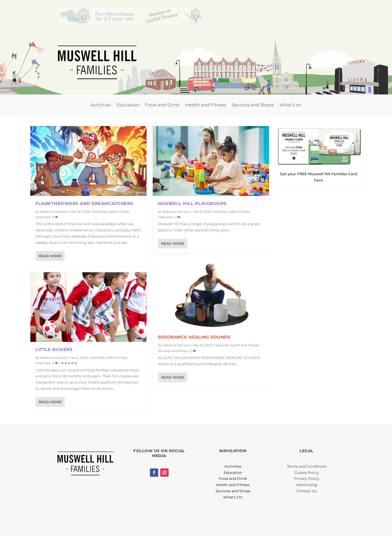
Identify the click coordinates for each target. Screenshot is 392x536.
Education (128, 105)
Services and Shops (253, 105)
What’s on (290, 105)
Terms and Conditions (307, 466)
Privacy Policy (307, 479)
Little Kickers (54, 350)
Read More (50, 256)
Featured (43, 217)
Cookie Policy (307, 473)
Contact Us (307, 491)
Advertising (307, 485)
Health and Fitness (206, 105)
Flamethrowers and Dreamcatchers (84, 204)
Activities (101, 105)
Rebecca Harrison (54, 212)
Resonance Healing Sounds (194, 337)
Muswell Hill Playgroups (192, 204)
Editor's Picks (119, 212)
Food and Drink (162, 105)
